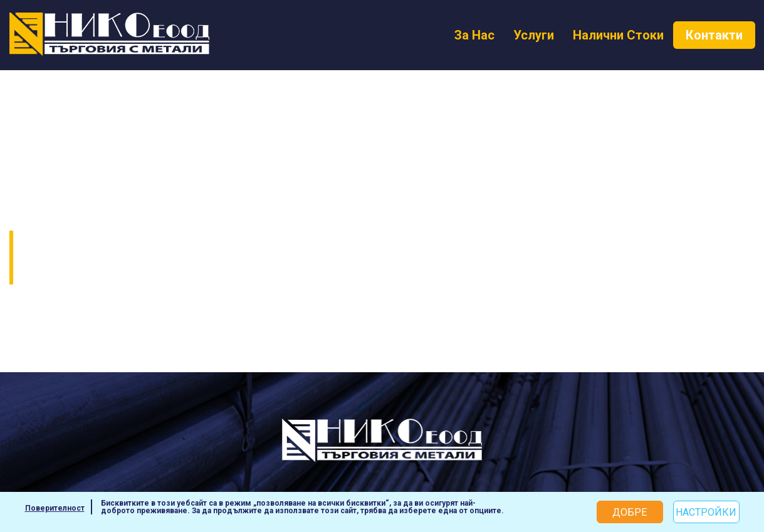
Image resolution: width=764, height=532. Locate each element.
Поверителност (55, 508)
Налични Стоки (618, 35)
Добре (630, 512)
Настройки (706, 512)
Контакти (714, 35)
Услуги (534, 35)
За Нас (474, 35)
